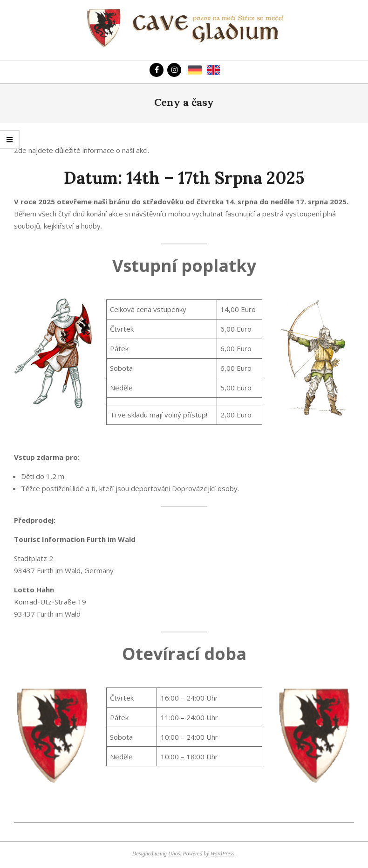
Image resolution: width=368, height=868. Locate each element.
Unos (174, 854)
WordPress (222, 854)
